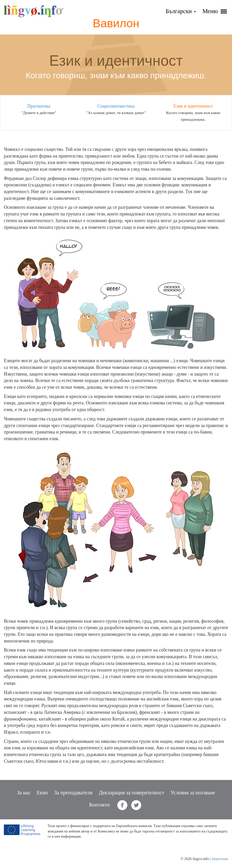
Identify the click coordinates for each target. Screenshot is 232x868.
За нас (24, 793)
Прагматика (39, 106)
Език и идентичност (193, 106)
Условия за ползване (193, 793)
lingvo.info (34, 11)
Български (181, 11)
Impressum (220, 859)
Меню (215, 11)
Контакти (100, 805)
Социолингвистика (116, 106)
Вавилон (116, 23)
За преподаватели (73, 793)
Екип (42, 793)
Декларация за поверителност (131, 793)
